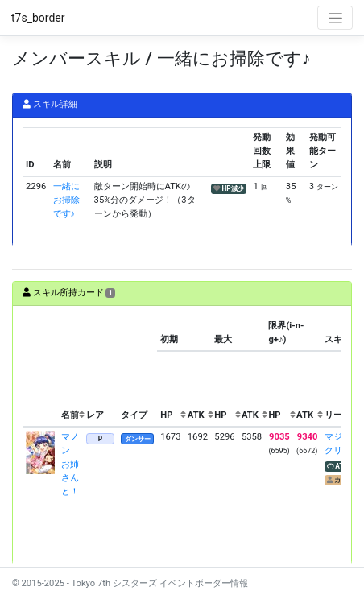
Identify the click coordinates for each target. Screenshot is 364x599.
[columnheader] (40, 371)
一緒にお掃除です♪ (66, 200)
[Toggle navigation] (335, 18)
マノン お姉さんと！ (70, 464)
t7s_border (38, 18)
